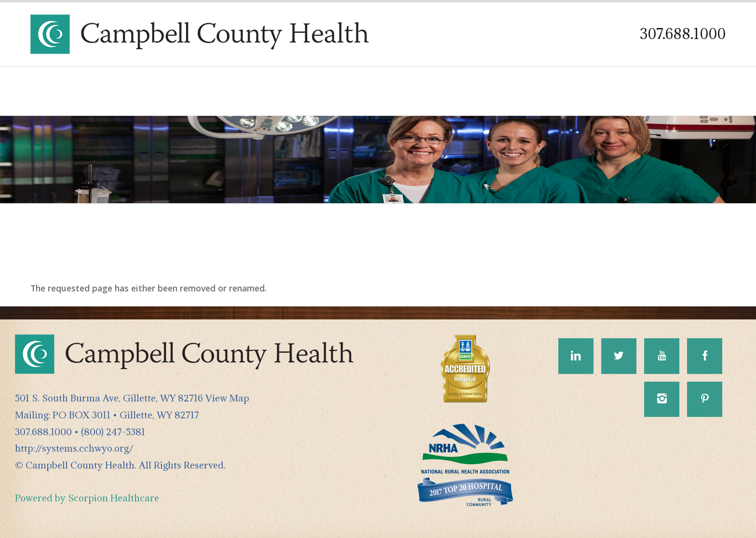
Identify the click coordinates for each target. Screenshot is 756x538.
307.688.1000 (683, 34)
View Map (227, 398)
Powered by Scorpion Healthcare (87, 498)
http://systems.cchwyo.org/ (74, 448)
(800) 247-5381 (113, 432)
